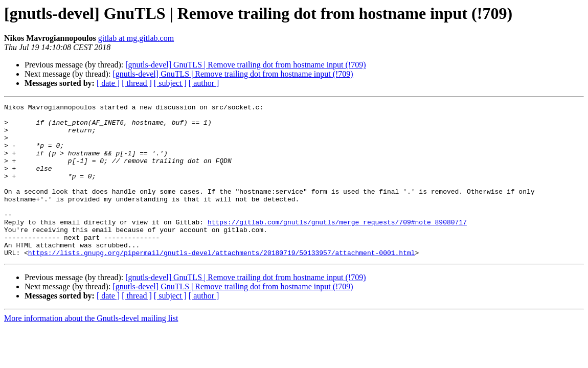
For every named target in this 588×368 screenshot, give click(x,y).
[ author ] (204, 83)
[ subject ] (170, 83)
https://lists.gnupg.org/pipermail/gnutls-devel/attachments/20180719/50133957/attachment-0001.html (222, 283)
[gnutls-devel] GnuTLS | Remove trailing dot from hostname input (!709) (245, 65)
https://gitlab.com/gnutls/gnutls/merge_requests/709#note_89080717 (337, 246)
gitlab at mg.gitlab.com (136, 38)
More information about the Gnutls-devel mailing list (91, 349)
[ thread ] (137, 83)
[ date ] (108, 83)
